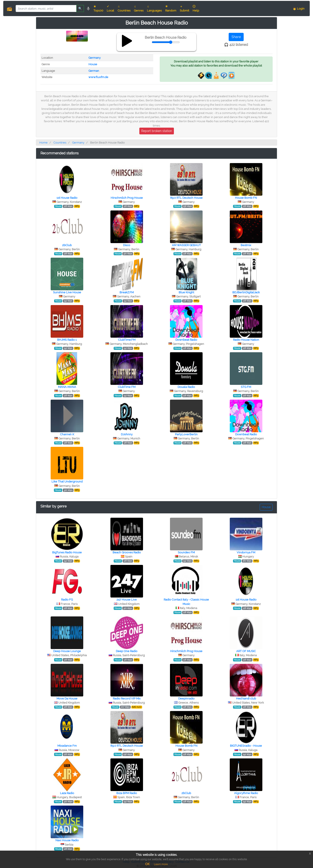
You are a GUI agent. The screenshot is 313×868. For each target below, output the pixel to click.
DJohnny (127, 434)
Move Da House (67, 699)
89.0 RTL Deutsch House (186, 198)
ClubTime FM (127, 387)
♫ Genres (139, 8)
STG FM (246, 387)
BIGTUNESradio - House (246, 746)
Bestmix (246, 245)
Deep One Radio (127, 651)
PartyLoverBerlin (186, 434)
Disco (127, 245)
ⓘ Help (196, 8)
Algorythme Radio (246, 793)
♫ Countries (124, 8)
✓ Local (110, 8)
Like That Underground (67, 482)
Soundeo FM (186, 552)
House (93, 64)
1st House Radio (67, 198)
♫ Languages (154, 8)
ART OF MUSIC (246, 651)
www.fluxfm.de (98, 77)
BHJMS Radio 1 (67, 340)
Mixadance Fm (67, 746)
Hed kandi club (246, 699)
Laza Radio (67, 793)
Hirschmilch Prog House (127, 198)
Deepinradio (186, 699)
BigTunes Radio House (67, 552)
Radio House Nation (246, 340)
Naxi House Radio (67, 840)
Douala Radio (186, 387)
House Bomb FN (246, 198)
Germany (95, 58)
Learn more (161, 864)
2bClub (67, 245)
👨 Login (299, 9)
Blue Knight (186, 292)
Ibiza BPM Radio (127, 793)
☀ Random (171, 8)
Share (236, 37)
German (94, 71)
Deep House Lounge (67, 651)
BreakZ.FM (127, 292)
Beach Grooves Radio (127, 552)
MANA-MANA (67, 387)
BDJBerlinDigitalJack (246, 292)
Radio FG (67, 600)
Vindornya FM (246, 552)
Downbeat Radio (186, 340)
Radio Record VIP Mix (127, 699)
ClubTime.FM (127, 340)
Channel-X (67, 434)
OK (147, 864)
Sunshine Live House (67, 292)
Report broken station (157, 131)
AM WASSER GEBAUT (186, 245)
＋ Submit (184, 8)
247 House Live (127, 600)
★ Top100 (98, 8)
